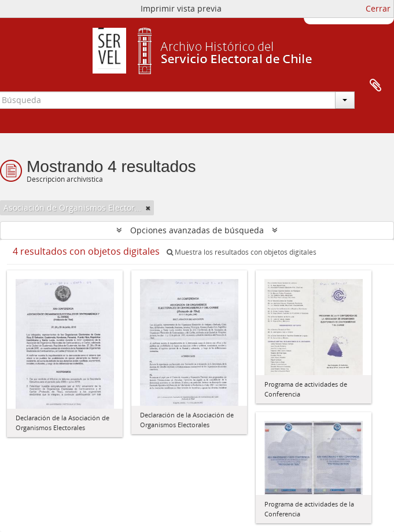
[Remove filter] (148, 208)
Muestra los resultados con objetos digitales (242, 252)
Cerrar (378, 8)
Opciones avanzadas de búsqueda (197, 230)
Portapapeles (375, 86)
